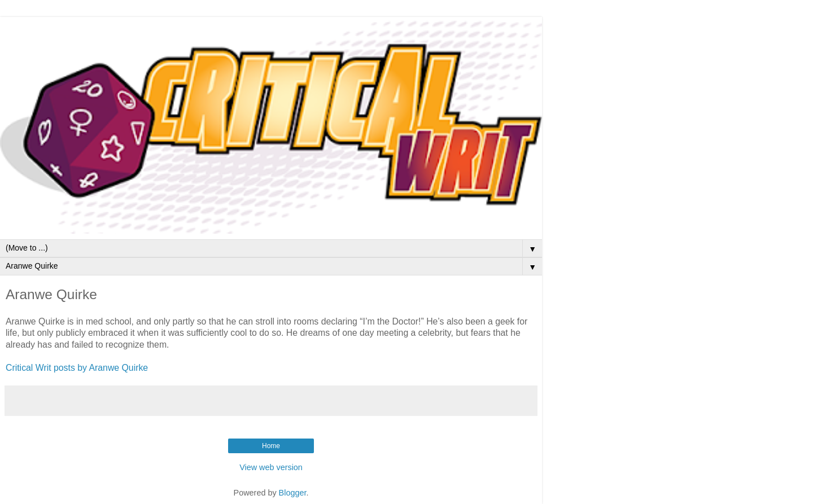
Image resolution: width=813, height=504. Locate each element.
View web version (271, 467)
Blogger (293, 493)
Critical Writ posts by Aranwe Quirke (77, 368)
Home (271, 446)
